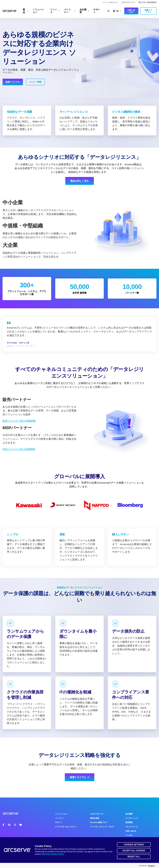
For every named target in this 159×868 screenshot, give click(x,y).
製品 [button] (26, 11)
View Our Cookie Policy (53, 854)
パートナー (70, 11)
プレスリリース (132, 827)
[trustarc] (152, 866)
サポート (97, 11)
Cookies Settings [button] (134, 845)
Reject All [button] (134, 857)
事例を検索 (95, 818)
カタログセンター (128, 2)
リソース (55, 11)
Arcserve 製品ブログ (99, 822)
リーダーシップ (132, 818)
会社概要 (84, 11)
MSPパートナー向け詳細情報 (19, 449)
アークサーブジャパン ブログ (102, 827)
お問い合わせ (131, 831)
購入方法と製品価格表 (148, 2)
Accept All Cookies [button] (134, 851)
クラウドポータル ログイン (66, 827)
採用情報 (129, 822)
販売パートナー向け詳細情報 (19, 421)
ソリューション (38, 11)
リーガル (129, 835)
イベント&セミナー (111, 2)
